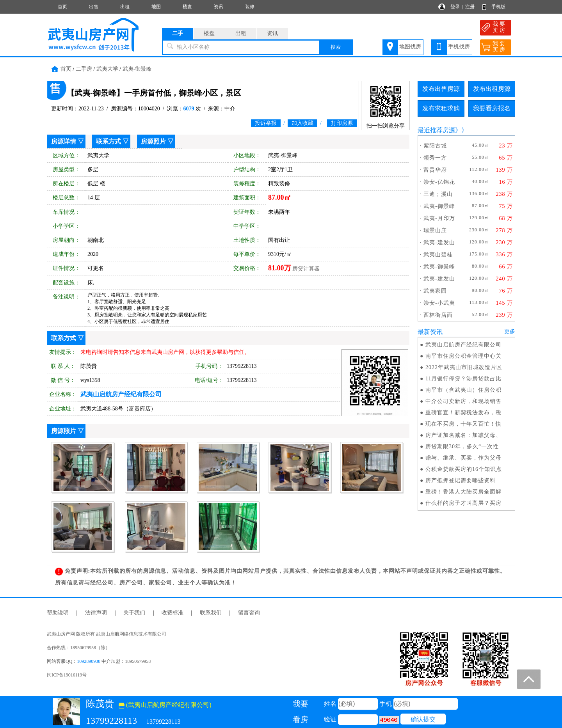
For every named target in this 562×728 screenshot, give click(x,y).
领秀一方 (435, 158)
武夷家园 (435, 291)
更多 (510, 331)
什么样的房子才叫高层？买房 (463, 503)
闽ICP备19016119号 (67, 675)
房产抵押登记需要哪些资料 (461, 480)
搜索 (336, 47)
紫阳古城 (435, 146)
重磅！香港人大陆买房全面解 (463, 492)
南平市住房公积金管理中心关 (463, 356)
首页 (62, 7)
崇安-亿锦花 (439, 182)
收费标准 (173, 613)
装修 (250, 7)
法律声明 (96, 613)
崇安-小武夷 (439, 303)
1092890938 (89, 661)
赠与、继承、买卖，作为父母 (463, 458)
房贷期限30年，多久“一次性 (462, 447)
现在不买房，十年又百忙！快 (463, 424)
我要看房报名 (492, 108)
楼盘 (187, 7)
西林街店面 (438, 315)
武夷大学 (107, 69)
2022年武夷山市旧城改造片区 (464, 367)
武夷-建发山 (439, 242)
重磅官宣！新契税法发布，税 (463, 413)
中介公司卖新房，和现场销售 (463, 401)
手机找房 (459, 47)
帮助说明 (58, 613)
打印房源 (342, 123)
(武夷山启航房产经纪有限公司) (165, 705)
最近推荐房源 (436, 130)
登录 (455, 7)
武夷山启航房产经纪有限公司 (463, 345)
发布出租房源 (492, 89)
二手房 (84, 69)
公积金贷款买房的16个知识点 (464, 469)
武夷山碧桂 (438, 255)
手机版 (498, 7)
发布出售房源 (441, 89)
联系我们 (211, 613)
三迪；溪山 (438, 194)
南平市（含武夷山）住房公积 (463, 390)
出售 (94, 7)
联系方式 (108, 141)
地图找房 (410, 47)
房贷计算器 (306, 269)
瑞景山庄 (435, 230)
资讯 (219, 7)
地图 (156, 7)
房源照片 (153, 141)
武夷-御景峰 (137, 69)
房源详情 (64, 141)
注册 (470, 7)
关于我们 (134, 613)
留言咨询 (249, 613)
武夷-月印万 (439, 218)
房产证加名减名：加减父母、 (463, 435)
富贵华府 (435, 170)
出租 (125, 7)
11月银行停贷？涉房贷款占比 (463, 379)
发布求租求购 (441, 108)
